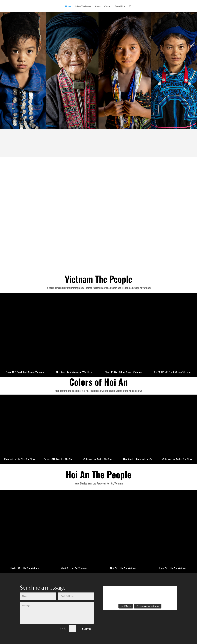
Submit (86, 629)
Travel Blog (120, 6)
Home (68, 6)
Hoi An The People (83, 6)
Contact (108, 6)
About (98, 6)
